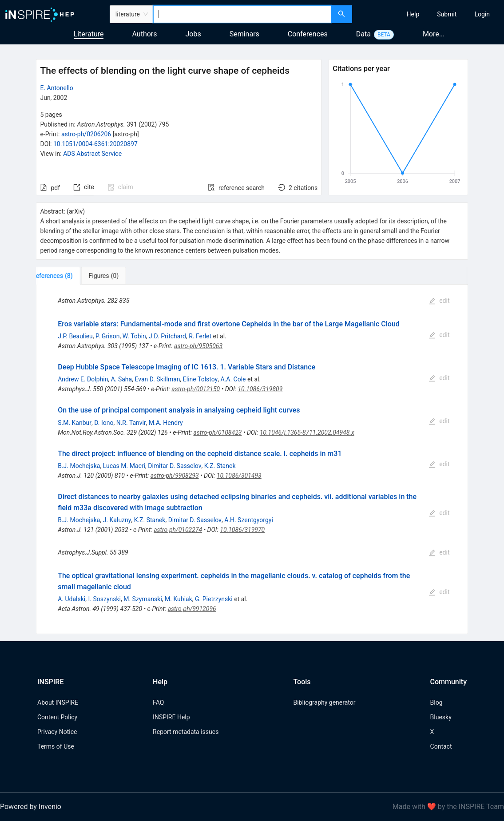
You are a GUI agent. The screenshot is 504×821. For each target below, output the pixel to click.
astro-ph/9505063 (198, 346)
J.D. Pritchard (167, 336)
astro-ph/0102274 (178, 530)
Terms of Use (56, 746)
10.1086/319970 (242, 530)
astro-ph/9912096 (192, 609)
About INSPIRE (58, 702)
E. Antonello (56, 88)
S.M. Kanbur (75, 423)
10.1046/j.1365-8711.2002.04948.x (307, 432)
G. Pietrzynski (214, 599)
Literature (89, 34)
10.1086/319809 (260, 389)
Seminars (244, 34)
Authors (144, 34)
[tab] (64, 276)
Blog (437, 702)
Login (482, 14)
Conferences (308, 34)
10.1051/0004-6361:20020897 (95, 144)
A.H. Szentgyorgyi (249, 520)
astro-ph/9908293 (175, 476)
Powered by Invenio (31, 807)
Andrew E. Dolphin (83, 379)
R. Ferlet (200, 336)
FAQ (158, 702)
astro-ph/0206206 (86, 134)
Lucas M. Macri (124, 466)
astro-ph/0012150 (196, 389)
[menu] (429, 14)
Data (363, 34)
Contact (441, 746)
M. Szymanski (143, 599)
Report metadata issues (186, 732)
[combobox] (242, 14)
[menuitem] (413, 14)
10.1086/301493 (239, 476)
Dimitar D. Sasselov (175, 466)
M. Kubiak (179, 599)
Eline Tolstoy (200, 379)
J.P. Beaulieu (75, 336)
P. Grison (107, 336)
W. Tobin (134, 336)
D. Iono (104, 423)
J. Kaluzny (117, 520)
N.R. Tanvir (131, 423)
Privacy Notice (57, 732)
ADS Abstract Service (92, 154)
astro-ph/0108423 (217, 432)
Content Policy (57, 717)
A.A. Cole (233, 379)
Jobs (193, 34)
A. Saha (122, 379)
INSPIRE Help (171, 717)
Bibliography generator (324, 702)
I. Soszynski (104, 599)
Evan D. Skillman (157, 379)
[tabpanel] (252, 459)
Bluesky (441, 717)
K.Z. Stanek (220, 466)
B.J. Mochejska (79, 466)
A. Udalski (71, 599)
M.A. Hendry (166, 423)
